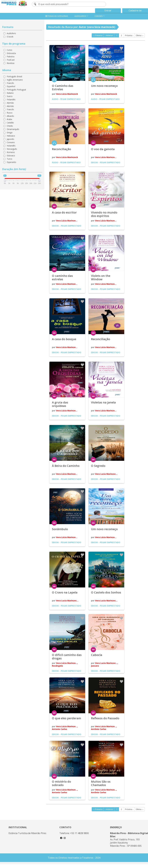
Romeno (11, 152)
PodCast (11, 60)
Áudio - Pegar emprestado (66, 99)
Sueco (10, 96)
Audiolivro (11, 33)
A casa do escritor (64, 212)
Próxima (129, 35)
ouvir (54, 80)
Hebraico (11, 136)
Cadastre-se (135, 10)
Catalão (10, 123)
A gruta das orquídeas (60, 404)
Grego (10, 132)
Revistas (11, 63)
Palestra (11, 57)
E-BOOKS (100, 16)
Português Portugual (16, 90)
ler (93, 143)
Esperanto (11, 162)
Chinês (10, 126)
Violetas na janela (103, 402)
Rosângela (57, 666)
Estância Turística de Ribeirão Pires (27, 833)
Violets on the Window (101, 277)
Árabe (9, 119)
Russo (10, 113)
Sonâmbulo (60, 529)
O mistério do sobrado (61, 783)
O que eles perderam (66, 718)
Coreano (11, 142)
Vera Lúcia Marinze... (106, 157)
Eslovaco (11, 156)
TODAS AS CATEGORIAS (57, 16)
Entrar (108, 10)
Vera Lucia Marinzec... (106, 474)
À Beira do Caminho (66, 466)
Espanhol (11, 86)
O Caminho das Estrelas (63, 87)
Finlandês (11, 100)
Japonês (10, 139)
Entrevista (11, 53)
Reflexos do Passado (105, 718)
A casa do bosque (64, 339)
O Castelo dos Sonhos (106, 592)
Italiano (10, 93)
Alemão (10, 103)
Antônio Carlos (99, 729)
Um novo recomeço (104, 86)
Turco (9, 159)
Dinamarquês (13, 129)
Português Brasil (14, 76)
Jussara (95, 666)
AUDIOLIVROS (81, 16)
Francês (10, 83)
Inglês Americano (15, 80)
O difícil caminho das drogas (67, 657)
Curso (9, 50)
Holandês (11, 146)
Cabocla (97, 655)
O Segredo (98, 466)
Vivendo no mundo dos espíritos (104, 214)
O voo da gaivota (103, 149)
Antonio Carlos (60, 729)
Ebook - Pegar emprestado (106, 162)
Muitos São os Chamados (101, 783)
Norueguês (12, 149)
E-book (10, 37)
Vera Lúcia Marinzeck (67, 94)
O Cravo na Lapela (65, 592)
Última (140, 35)
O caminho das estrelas (62, 277)
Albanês (10, 116)
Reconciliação (61, 149)
